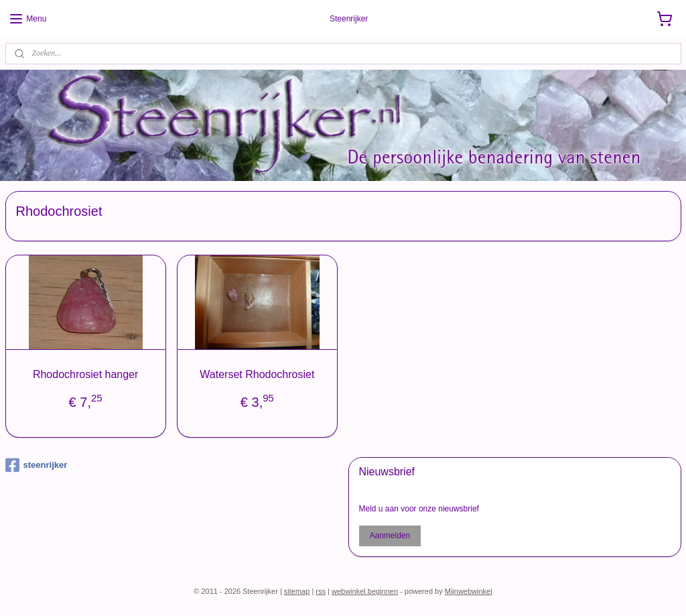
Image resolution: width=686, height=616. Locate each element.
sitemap (297, 591)
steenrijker (37, 465)
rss (321, 591)
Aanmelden (390, 536)
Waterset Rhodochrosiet (257, 374)
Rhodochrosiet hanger (85, 374)
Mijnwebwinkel (469, 591)
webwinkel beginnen (365, 591)
